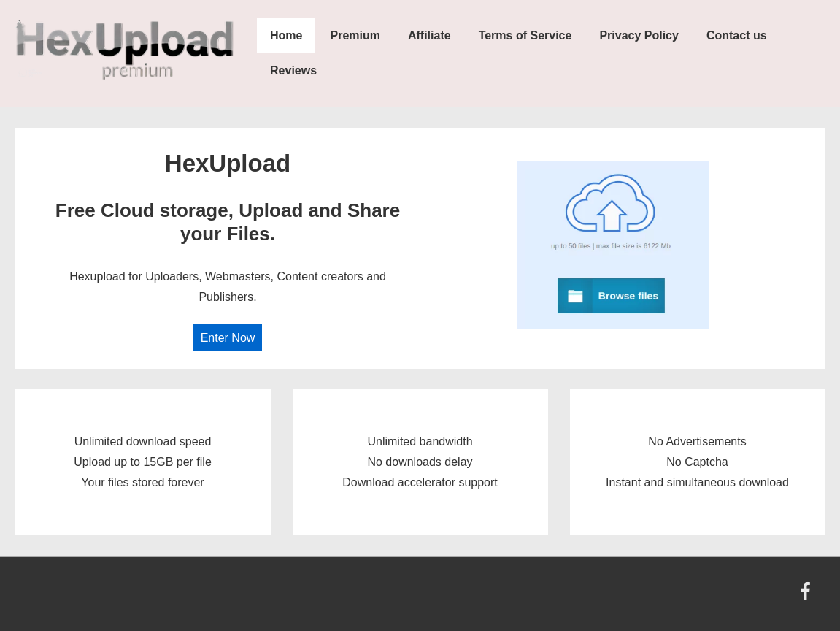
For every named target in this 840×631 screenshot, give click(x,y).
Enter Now (228, 338)
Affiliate (429, 35)
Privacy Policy (639, 35)
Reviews (293, 70)
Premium (355, 35)
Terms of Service (525, 35)
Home (286, 35)
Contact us (737, 35)
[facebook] (807, 596)
